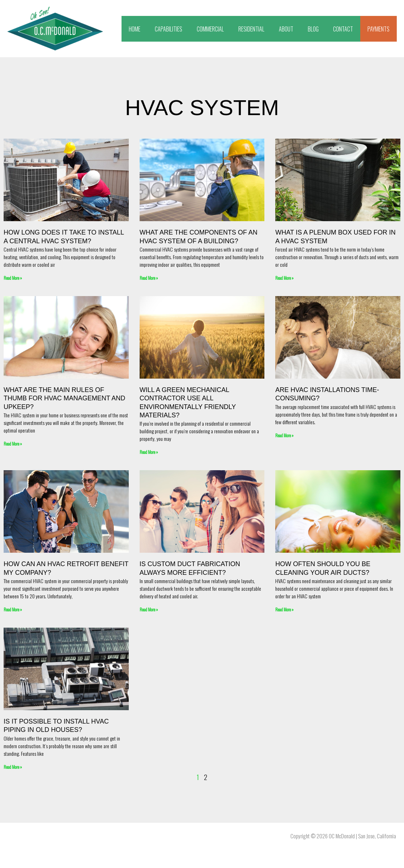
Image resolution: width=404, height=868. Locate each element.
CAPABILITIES (169, 29)
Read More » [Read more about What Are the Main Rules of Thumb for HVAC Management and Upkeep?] (13, 444)
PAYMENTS (379, 29)
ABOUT (286, 29)
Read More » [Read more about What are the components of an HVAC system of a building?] (149, 278)
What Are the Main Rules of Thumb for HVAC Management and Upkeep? (64, 398)
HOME (135, 29)
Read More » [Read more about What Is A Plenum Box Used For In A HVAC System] (284, 278)
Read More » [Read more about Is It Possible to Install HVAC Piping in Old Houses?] (13, 767)
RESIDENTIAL (251, 29)
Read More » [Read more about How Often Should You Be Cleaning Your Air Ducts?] (284, 609)
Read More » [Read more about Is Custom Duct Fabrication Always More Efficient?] (149, 609)
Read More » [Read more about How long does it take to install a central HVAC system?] (13, 278)
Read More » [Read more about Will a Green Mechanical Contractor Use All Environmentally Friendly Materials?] (149, 452)
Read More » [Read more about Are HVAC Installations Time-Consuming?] (284, 435)
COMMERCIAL (210, 29)
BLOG (313, 29)
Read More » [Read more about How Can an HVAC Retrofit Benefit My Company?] (13, 609)
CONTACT (343, 29)
